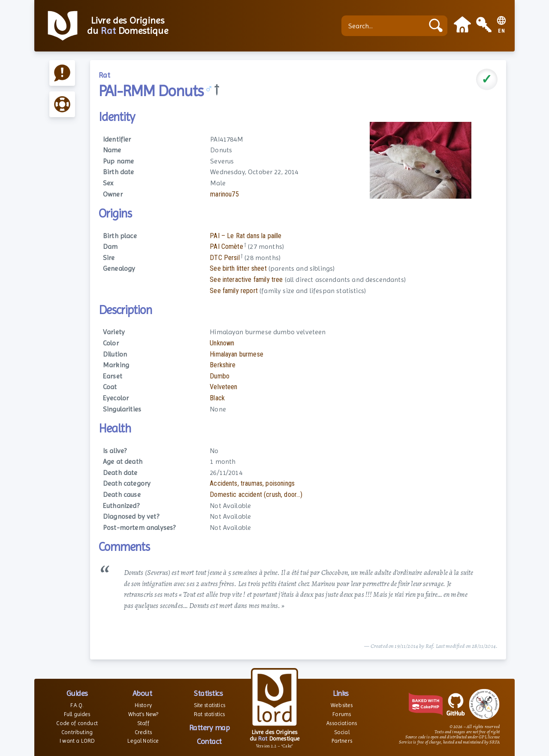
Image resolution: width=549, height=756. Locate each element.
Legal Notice (143, 741)
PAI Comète (226, 246)
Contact (209, 741)
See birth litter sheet (238, 268)
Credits (143, 732)
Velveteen (223, 387)
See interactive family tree (246, 280)
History (143, 705)
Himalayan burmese (237, 354)
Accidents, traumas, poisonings (252, 483)
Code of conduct (77, 723)
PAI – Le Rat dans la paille (246, 236)
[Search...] (385, 26)
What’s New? (143, 714)
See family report (234, 291)
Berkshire (223, 365)
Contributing (77, 732)
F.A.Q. (77, 705)
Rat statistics (209, 714)
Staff (143, 723)
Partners (342, 741)
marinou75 (224, 194)
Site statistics (210, 705)
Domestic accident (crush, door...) (256, 494)
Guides (77, 693)
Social (342, 732)
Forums (342, 714)
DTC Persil (225, 258)
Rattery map (210, 727)
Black (217, 398)
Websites (342, 705)
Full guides (77, 714)
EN (502, 31)
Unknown (222, 343)
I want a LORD (77, 741)
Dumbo (220, 376)
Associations (342, 723)
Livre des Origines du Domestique (128, 26)
